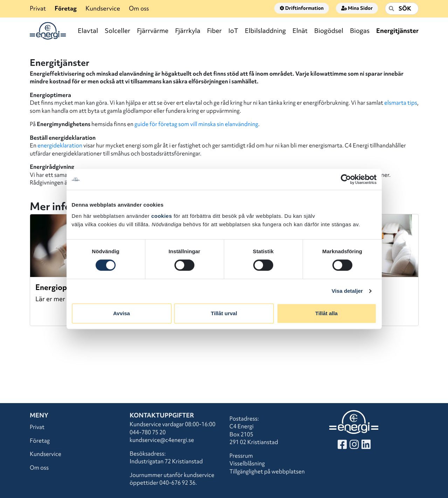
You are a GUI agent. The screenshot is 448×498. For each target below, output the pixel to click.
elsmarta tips (401, 103)
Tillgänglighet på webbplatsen (267, 471)
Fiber (214, 31)
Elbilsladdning (265, 31)
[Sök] (402, 9)
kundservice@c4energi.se (162, 440)
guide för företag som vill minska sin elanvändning (196, 124)
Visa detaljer (347, 291)
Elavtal (88, 31)
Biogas (360, 31)
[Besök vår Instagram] (354, 446)
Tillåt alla (326, 313)
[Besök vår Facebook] (342, 446)
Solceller (118, 31)
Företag (66, 8)
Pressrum (241, 456)
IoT (233, 31)
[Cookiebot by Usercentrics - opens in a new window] (346, 179)
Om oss (139, 8)
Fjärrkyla (188, 31)
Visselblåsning (247, 463)
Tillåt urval (224, 313)
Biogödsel (329, 31)
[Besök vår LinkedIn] (366, 446)
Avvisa (122, 313)
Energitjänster (397, 31)
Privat (38, 8)
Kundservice (103, 8)
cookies (162, 216)
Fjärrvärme (153, 31)
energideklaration (60, 145)
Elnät (300, 31)
